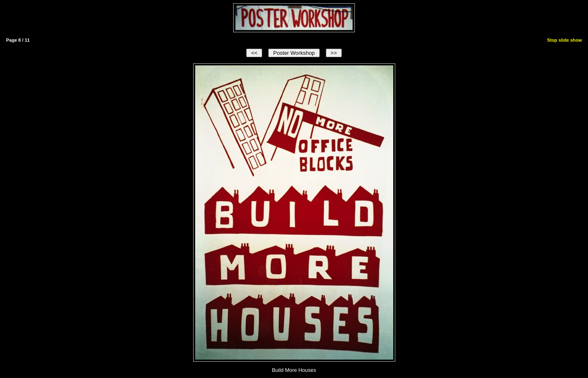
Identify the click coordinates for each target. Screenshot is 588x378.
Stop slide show (565, 40)
